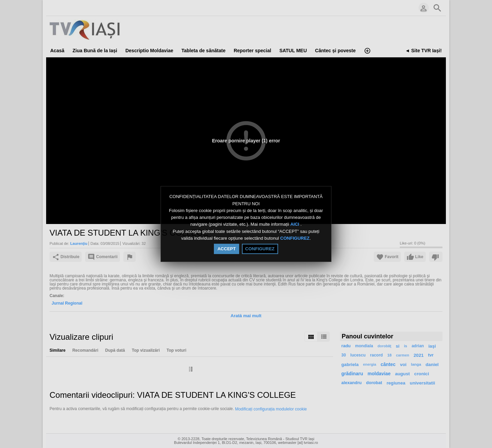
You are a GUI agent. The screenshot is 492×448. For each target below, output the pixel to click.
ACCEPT (226, 249)
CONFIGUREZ (295, 238)
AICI (296, 225)
